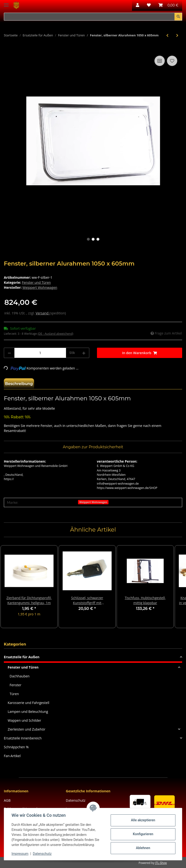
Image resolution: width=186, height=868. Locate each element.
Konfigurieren (143, 834)
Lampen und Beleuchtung (28, 712)
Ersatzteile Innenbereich (23, 738)
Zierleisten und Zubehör (27, 729)
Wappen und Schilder (24, 720)
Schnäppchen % (16, 747)
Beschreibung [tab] (19, 384)
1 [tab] (88, 239)
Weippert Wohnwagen (93, 502)
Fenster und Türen (36, 282)
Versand (43, 313)
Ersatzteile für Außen (22, 657)
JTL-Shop (161, 863)
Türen (14, 694)
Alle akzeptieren (143, 820)
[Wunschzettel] (149, 5)
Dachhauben (20, 676)
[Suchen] (89, 17)
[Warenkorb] (168, 5)
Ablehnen (143, 848)
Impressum (20, 854)
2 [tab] (93, 239)
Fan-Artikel (12, 756)
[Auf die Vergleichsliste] (160, 61)
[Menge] (40, 353)
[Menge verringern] (9, 353)
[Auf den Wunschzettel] (172, 61)
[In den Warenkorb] (8, 49)
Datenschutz (75, 800)
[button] (138, 5)
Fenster (15, 685)
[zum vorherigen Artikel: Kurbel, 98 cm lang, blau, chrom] (167, 35)
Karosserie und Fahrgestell (28, 703)
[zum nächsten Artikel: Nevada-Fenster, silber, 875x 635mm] (177, 35)
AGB (7, 800)
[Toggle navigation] (6, 3)
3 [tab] (98, 239)
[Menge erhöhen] (84, 353)
